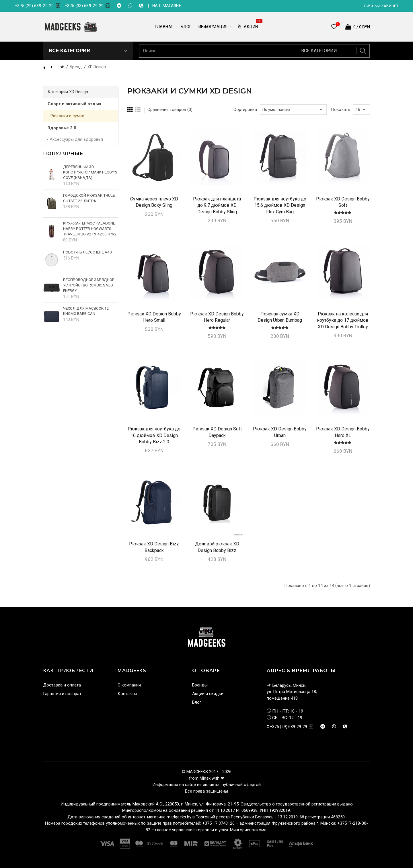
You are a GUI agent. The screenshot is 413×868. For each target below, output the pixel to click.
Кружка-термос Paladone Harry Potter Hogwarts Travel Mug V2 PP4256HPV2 (90, 229)
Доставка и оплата (62, 685)
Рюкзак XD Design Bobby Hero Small (154, 317)
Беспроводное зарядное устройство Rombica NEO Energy (89, 285)
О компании (129, 685)
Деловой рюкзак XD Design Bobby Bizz (217, 547)
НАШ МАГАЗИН (167, 6)
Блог (197, 702)
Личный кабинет (381, 6)
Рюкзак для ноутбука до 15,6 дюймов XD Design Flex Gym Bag (280, 205)
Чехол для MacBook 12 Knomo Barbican (86, 311)
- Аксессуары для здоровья (75, 139)
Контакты (127, 694)
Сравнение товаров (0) (170, 110)
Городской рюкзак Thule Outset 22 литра (89, 198)
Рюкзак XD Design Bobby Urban (280, 432)
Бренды (200, 685)
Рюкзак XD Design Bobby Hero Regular (217, 317)
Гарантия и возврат (62, 694)
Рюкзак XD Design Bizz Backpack (154, 547)
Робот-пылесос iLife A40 (87, 252)
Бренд (76, 67)
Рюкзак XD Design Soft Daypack (217, 432)
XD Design (97, 67)
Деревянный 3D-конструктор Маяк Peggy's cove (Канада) (90, 172)
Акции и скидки (208, 694)
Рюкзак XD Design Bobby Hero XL (343, 432)
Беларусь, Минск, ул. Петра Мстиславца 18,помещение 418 (292, 692)
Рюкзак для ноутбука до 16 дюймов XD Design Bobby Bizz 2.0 (154, 435)
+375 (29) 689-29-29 (34, 6)
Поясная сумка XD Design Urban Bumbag (280, 317)
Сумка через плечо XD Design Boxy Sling (154, 202)
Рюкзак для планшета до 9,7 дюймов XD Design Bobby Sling (217, 205)
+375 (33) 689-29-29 (84, 6)
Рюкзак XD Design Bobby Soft (343, 202)
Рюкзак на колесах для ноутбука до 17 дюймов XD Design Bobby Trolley (343, 320)
